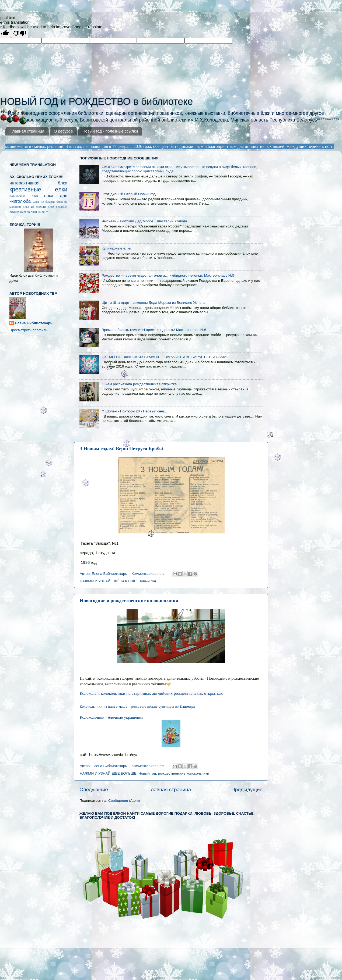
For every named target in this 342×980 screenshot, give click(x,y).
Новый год (147, 581)
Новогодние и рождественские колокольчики (129, 601)
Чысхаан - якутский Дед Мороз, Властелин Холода (144, 221)
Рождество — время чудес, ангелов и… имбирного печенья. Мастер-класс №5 (168, 275)
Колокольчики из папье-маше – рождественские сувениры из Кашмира (137, 706)
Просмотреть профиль (29, 330)
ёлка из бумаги (44, 202)
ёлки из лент (39, 212)
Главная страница (27, 131)
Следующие (94, 790)
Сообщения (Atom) (124, 801)
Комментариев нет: (148, 574)
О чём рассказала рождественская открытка (139, 384)
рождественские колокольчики (184, 773)
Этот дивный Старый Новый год (129, 194)
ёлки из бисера (20, 212)
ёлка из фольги (34, 207)
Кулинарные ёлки (116, 248)
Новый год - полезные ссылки (110, 131)
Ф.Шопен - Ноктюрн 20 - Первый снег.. (134, 411)
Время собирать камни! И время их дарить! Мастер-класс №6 (154, 330)
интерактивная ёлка (38, 183)
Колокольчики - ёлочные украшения (111, 717)
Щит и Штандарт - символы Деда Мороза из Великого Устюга (153, 303)
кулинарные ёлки (24, 196)
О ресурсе (63, 131)
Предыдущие (247, 790)
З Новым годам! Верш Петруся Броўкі (122, 449)
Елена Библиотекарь (34, 323)
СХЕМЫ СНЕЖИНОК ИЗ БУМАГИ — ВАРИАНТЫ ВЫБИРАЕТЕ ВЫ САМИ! (164, 357)
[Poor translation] (20, 33)
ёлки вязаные (57, 207)
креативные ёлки (38, 189)
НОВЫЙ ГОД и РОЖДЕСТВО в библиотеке (96, 101)
